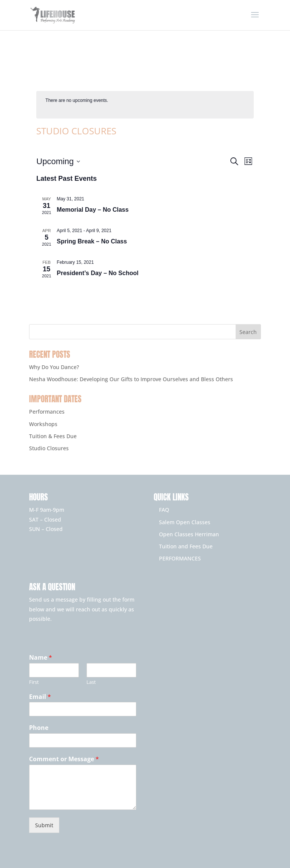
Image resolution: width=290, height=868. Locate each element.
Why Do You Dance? (54, 367)
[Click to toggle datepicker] (58, 161)
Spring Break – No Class (92, 241)
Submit (44, 825)
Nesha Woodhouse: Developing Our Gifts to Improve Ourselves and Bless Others (131, 379)
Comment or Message (64, 759)
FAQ (164, 510)
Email (40, 697)
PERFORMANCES (180, 558)
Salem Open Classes (185, 522)
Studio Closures (49, 448)
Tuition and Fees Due (186, 546)
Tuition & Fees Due (53, 436)
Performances (47, 412)
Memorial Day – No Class (93, 210)
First (34, 682)
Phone (39, 728)
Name (41, 658)
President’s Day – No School (97, 273)
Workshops (43, 424)
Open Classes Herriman (189, 534)
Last (91, 682)
